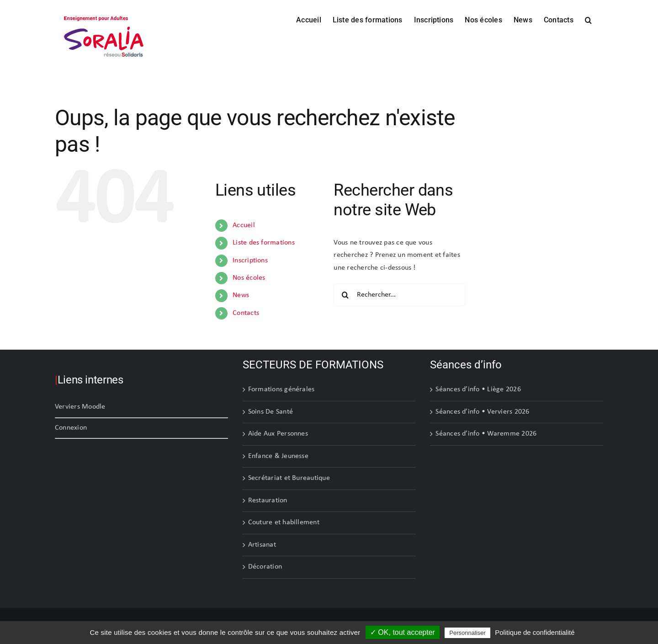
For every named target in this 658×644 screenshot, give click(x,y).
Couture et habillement (284, 522)
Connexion (71, 428)
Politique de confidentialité (535, 632)
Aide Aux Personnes (278, 434)
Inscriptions (250, 261)
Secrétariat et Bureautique (289, 478)
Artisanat (262, 545)
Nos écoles (249, 278)
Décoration (265, 567)
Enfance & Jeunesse (278, 456)
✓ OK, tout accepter (403, 632)
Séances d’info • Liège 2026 (478, 389)
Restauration (268, 500)
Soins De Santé (271, 412)
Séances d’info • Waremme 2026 (486, 434)
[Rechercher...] (399, 295)
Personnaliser (467, 633)
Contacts (246, 313)
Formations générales (281, 389)
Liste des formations (264, 243)
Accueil (244, 225)
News (241, 295)
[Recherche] (345, 295)
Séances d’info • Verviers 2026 (482, 412)
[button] (588, 19)
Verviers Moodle (80, 407)
